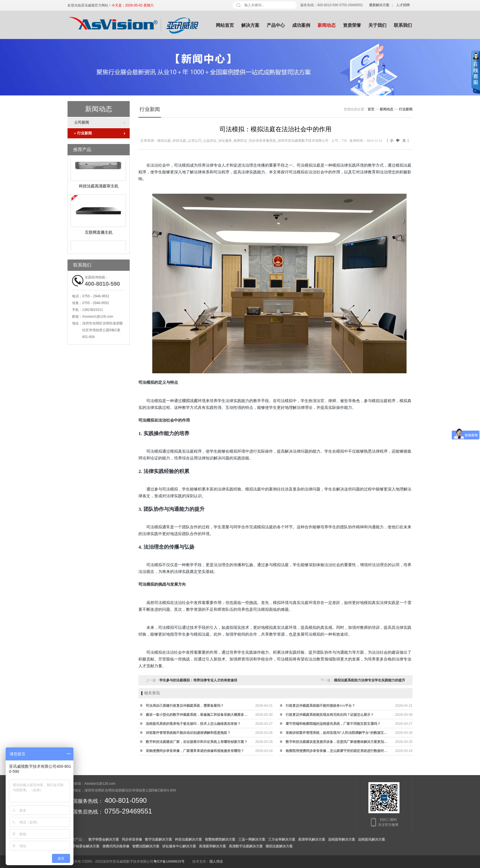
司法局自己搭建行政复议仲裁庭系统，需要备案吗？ (185, 706)
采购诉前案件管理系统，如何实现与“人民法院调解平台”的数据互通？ (338, 733)
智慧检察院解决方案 (220, 839)
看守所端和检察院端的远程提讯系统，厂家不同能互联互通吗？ (333, 724)
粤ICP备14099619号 (169, 862)
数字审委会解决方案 (104, 839)
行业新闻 (83, 133)
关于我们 (377, 25)
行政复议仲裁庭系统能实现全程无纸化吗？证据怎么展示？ (330, 715)
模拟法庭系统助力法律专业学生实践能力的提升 (370, 680)
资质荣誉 (352, 25)
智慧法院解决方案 (146, 846)
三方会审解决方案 (282, 839)
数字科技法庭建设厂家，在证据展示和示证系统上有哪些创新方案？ (197, 742)
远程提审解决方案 (342, 839)
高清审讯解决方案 (312, 839)
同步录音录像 (132, 839)
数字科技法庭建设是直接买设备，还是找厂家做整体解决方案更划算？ (338, 742)
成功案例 (301, 25)
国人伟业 (216, 862)
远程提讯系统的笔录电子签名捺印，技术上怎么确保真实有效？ (193, 724)
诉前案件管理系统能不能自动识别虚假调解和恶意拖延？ (188, 733)
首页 (371, 109)
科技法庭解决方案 (188, 839)
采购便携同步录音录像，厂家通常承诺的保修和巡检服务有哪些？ (195, 751)
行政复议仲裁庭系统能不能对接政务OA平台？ (320, 706)
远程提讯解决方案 (372, 839)
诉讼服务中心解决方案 (179, 846)
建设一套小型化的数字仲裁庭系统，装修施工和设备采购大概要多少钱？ (198, 715)
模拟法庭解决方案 (279, 846)
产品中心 (276, 25)
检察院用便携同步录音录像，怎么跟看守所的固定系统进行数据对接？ (338, 751)
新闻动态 (327, 25)
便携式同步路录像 (116, 846)
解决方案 (250, 25)
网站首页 (225, 25)
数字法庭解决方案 (158, 839)
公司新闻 (82, 122)
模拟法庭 (190, 401)
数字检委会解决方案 (84, 846)
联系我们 (403, 25)
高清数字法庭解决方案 (246, 846)
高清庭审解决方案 (212, 846)
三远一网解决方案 (252, 839)
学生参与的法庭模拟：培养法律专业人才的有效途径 (198, 680)
